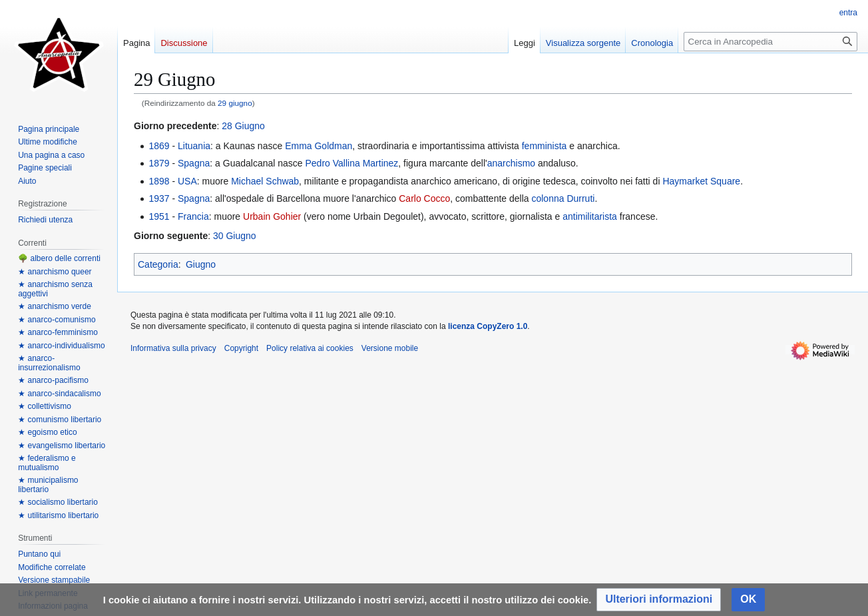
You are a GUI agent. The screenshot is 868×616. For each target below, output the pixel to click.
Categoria (158, 264)
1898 (159, 181)
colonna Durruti (563, 198)
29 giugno (235, 103)
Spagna (194, 163)
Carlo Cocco (424, 198)
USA (187, 181)
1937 (159, 198)
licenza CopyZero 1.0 (488, 326)
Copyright (241, 348)
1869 (159, 146)
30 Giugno (235, 236)
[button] (659, 600)
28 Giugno (243, 126)
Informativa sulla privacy (173, 348)
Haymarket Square (701, 181)
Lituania (194, 146)
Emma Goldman (319, 146)
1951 (159, 216)
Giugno (201, 264)
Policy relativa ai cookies (310, 348)
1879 (159, 163)
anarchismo (511, 163)
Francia (193, 216)
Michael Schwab (265, 181)
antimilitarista (590, 216)
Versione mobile (390, 348)
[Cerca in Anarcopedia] (770, 42)
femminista (544, 146)
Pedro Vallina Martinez (352, 163)
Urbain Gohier (272, 216)
